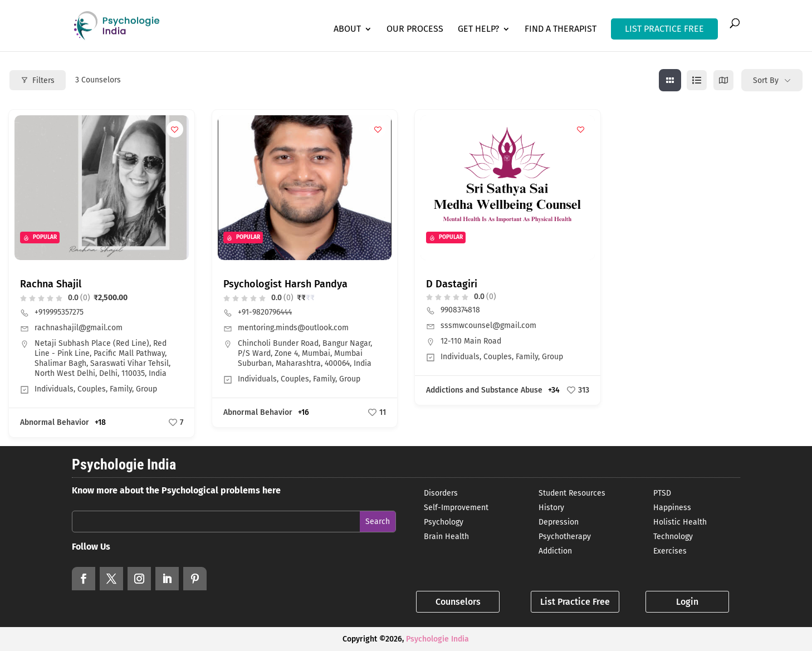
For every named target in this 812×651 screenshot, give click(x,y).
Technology (673, 537)
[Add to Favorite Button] (175, 129)
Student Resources (572, 493)
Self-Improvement (456, 508)
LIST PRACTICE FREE (664, 29)
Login (687, 602)
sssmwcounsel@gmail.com (488, 325)
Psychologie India (437, 639)
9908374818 (460, 310)
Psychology (444, 522)
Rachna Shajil (51, 284)
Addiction (555, 551)
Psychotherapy (565, 537)
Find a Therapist (561, 30)
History (551, 508)
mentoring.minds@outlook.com (293, 328)
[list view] (697, 80)
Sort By (766, 80)
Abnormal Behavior (55, 422)
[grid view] (670, 80)
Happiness (672, 508)
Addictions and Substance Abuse (484, 390)
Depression (559, 522)
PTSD (662, 493)
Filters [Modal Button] (38, 80)
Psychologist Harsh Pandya (285, 284)
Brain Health (446, 537)
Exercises (670, 551)
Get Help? (478, 30)
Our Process (415, 30)
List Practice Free (575, 602)
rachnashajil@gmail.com (79, 328)
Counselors (458, 602)
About (347, 30)
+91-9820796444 (265, 312)
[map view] (723, 80)
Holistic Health (680, 522)
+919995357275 (59, 312)
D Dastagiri (452, 284)
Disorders (441, 493)
